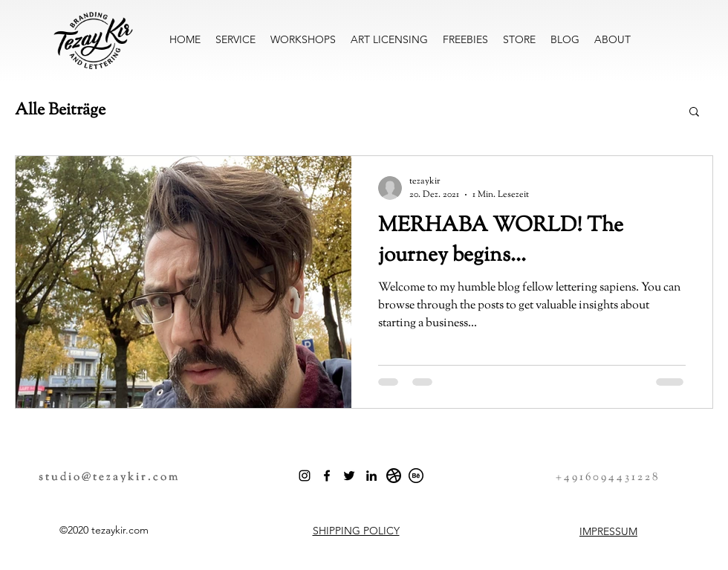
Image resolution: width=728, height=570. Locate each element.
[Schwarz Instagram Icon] (305, 476)
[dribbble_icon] (394, 476)
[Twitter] (349, 476)
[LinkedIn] (371, 476)
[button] (694, 113)
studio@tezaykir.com (109, 477)
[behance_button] (416, 476)
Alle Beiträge (60, 111)
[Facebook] (327, 476)
